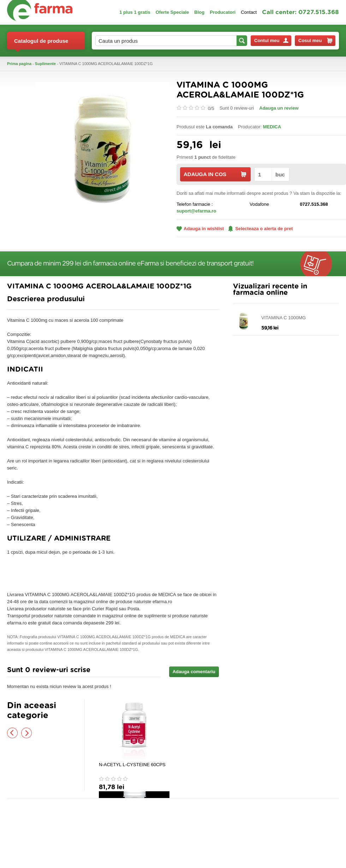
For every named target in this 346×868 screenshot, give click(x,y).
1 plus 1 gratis (135, 12)
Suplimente (45, 64)
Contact (249, 12)
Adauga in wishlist (200, 229)
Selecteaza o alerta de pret (260, 229)
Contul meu (271, 40)
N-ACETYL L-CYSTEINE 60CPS (132, 765)
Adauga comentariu (194, 672)
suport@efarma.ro (196, 211)
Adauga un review (279, 108)
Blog (199, 12)
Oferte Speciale (172, 12)
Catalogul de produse (41, 44)
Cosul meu (315, 41)
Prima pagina (19, 64)
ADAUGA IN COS (215, 174)
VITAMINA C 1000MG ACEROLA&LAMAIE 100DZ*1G (294, 318)
